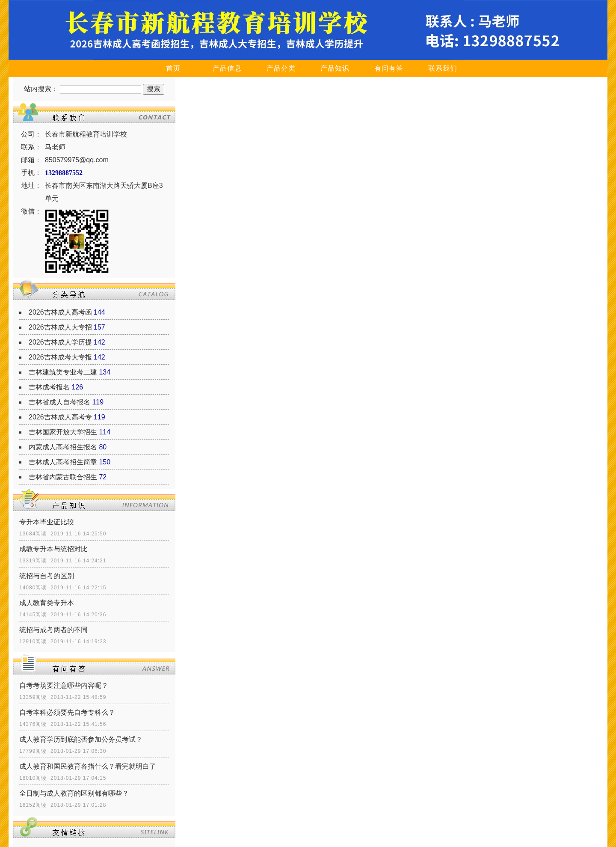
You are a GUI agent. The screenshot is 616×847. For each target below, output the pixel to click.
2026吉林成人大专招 (60, 327)
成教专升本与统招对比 (53, 549)
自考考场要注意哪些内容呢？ (64, 685)
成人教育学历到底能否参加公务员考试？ (81, 739)
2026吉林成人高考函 (60, 312)
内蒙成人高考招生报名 (63, 447)
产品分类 (281, 68)
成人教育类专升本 (47, 603)
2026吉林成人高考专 (60, 417)
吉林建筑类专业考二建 (63, 372)
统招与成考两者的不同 (53, 630)
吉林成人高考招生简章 (63, 462)
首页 (173, 68)
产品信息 (227, 68)
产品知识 (335, 68)
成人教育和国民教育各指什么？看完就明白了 (88, 766)
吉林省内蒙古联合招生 (63, 477)
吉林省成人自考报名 (59, 402)
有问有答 (389, 68)
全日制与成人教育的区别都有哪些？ (74, 793)
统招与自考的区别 (47, 576)
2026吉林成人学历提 (60, 342)
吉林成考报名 (49, 387)
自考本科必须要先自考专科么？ (67, 712)
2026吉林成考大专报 (60, 357)
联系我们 (443, 68)
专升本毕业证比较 (47, 522)
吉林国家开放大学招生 (63, 432)
